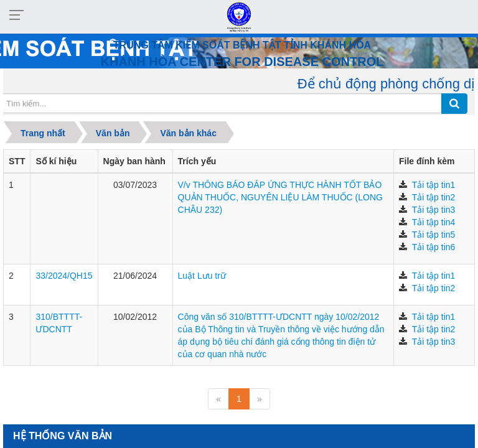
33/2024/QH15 (64, 276)
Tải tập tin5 (434, 235)
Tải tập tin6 (434, 247)
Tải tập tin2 (434, 197)
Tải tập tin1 (434, 185)
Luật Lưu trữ (202, 276)
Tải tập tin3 (434, 210)
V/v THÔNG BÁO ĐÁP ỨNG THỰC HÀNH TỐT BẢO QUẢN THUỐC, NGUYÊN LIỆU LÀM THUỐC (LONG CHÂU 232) (280, 197)
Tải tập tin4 (434, 222)
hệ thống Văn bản (63, 436)
